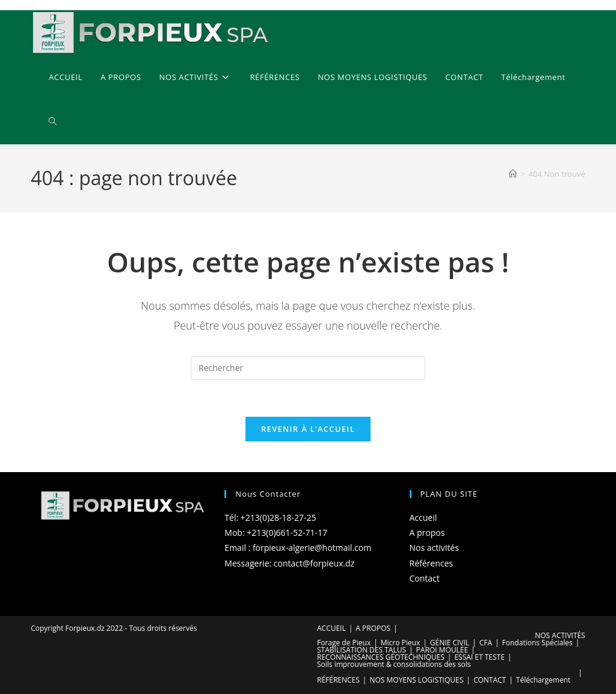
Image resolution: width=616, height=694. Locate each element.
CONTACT (490, 680)
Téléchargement (544, 680)
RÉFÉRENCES (338, 680)
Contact (425, 578)
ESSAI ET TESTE (479, 657)
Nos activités (434, 548)
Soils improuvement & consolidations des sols (394, 664)
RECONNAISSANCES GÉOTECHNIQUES (381, 657)
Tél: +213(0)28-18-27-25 (270, 517)
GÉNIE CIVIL (450, 643)
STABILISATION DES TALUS (362, 650)
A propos (427, 533)
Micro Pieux (400, 643)
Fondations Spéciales (537, 643)
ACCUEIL (331, 628)
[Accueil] (513, 174)
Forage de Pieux (344, 643)
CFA (486, 643)
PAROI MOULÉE (442, 650)
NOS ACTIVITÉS (560, 635)
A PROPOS (373, 628)
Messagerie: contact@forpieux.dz (289, 563)
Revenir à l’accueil (308, 429)
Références (431, 563)
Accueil (423, 517)
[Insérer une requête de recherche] (308, 368)
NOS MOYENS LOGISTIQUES (416, 680)
